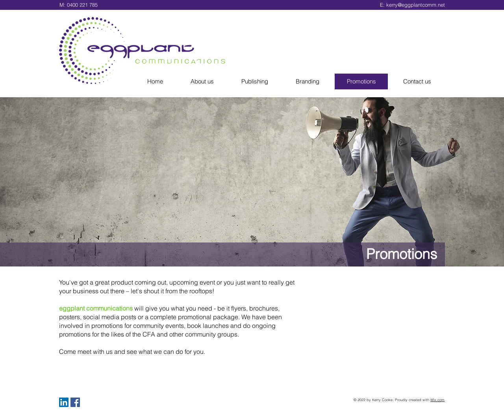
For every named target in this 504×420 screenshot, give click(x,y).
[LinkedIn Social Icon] (64, 402)
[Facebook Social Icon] (75, 402)
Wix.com (437, 400)
